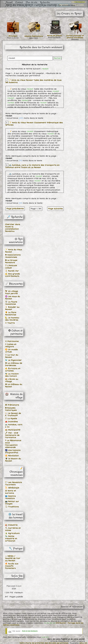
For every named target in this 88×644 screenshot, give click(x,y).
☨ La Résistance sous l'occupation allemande (13, 444)
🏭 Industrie (11, 525)
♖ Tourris (10, 323)
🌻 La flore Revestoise (11, 314)
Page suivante (55, 209)
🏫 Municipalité (13, 430)
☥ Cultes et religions (11, 345)
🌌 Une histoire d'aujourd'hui (13, 451)
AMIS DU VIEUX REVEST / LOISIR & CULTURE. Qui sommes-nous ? (42, 5)
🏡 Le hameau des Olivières (12, 319)
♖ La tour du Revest (12, 356)
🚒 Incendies (12, 422)
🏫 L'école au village (12, 380)
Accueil (9, 2)
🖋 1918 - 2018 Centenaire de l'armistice (12, 435)
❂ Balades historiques (11, 409)
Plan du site (32, 2)
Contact (19, 2)
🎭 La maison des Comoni (12, 375)
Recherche (45, 2)
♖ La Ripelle (11, 419)
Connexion (80, 2)
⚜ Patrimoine (12, 341)
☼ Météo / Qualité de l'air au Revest (13, 558)
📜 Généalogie (12, 488)
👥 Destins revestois (10, 497)
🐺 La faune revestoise (11, 303)
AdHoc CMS (83, 643)
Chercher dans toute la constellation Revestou (13, 228)
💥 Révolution (12, 456)
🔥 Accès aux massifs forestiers (12, 566)
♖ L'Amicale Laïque (11, 267)
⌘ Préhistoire (12, 405)
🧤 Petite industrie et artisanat (11, 539)
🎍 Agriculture (12, 533)
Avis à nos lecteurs (30, 631)
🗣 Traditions (12, 507)
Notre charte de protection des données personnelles (44, 643)
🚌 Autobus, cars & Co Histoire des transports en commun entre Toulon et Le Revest (33, 166)
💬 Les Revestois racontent (14, 484)
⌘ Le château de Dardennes (14, 364)
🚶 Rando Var (12, 271)
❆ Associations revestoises (13, 256)
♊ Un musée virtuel (11, 351)
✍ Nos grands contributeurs (12, 275)
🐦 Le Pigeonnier (13, 360)
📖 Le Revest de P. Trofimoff (13, 414)
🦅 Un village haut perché (12, 292)
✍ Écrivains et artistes (13, 370)
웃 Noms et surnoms (11, 492)
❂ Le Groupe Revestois (11, 261)
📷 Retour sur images (12, 503)
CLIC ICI (45, 637)
